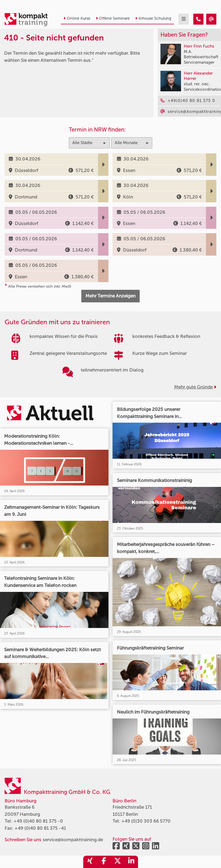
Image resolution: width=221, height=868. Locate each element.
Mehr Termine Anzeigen (110, 296)
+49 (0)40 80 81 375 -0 (38, 821)
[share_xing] (90, 862)
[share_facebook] (104, 862)
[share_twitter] (117, 862)
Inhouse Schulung (153, 18)
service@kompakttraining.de (73, 840)
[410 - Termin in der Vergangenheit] (198, 19)
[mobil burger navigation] (184, 19)
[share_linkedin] (131, 862)
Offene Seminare (113, 18)
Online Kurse (77, 18)
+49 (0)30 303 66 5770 (146, 821)
